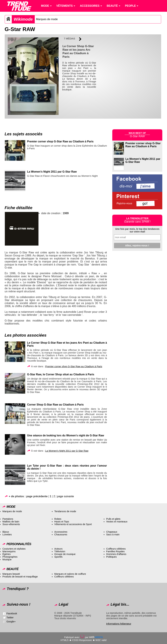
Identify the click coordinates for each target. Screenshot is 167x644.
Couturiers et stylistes (14, 549)
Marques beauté (11, 574)
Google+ (11, 622)
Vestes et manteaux (117, 522)
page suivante (66, 496)
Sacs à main (113, 534)
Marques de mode (47, 19)
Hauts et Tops (62, 522)
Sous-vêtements (11, 524)
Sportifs (58, 557)
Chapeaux (112, 532)
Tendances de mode (65, 511)
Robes (58, 519)
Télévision (60, 551)
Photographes (10, 557)
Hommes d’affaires (116, 554)
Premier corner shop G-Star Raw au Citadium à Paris (60, 141)
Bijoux (6, 532)
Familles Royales (115, 551)
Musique (7, 559)
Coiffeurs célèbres (116, 549)
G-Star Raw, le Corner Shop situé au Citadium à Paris (61, 374)
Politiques (111, 557)
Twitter (10, 618)
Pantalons (8, 519)
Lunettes (7, 534)
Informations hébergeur (119, 624)
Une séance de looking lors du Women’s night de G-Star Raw (66, 435)
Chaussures (61, 534)
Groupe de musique (65, 554)
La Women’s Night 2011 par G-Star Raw (52, 172)
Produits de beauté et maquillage (20, 577)
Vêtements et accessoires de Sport (73, 524)
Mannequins (9, 551)
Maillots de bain (11, 522)
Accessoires (61, 532)
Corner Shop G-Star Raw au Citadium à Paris (55, 405)
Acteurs (58, 549)
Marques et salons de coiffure (70, 574)
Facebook (12, 613)
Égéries (6, 554)
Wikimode (23, 19)
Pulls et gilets (113, 519)
